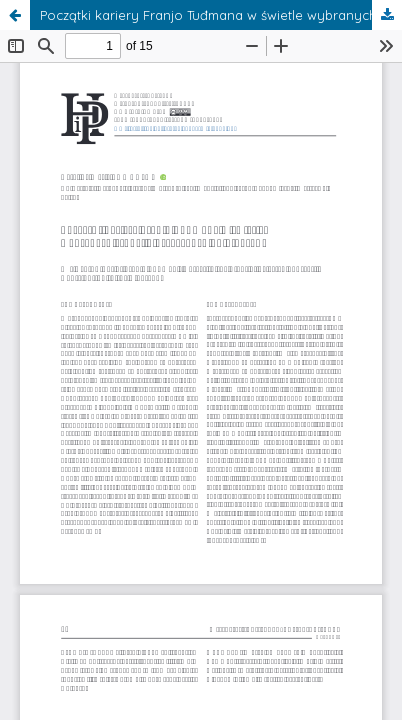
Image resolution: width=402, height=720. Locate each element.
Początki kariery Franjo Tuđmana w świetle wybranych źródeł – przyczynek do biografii (221, 15)
